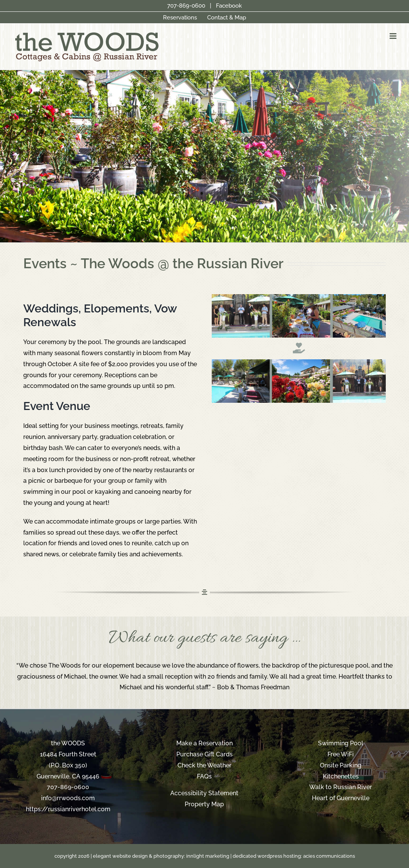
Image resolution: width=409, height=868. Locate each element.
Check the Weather (204, 765)
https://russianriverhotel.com (68, 809)
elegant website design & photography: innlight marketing (161, 856)
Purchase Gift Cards (204, 754)
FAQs (204, 776)
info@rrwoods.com (68, 798)
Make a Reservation (204, 743)
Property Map (204, 804)
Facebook (229, 6)
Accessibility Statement (204, 793)
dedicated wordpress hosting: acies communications (294, 856)
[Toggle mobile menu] (394, 36)
